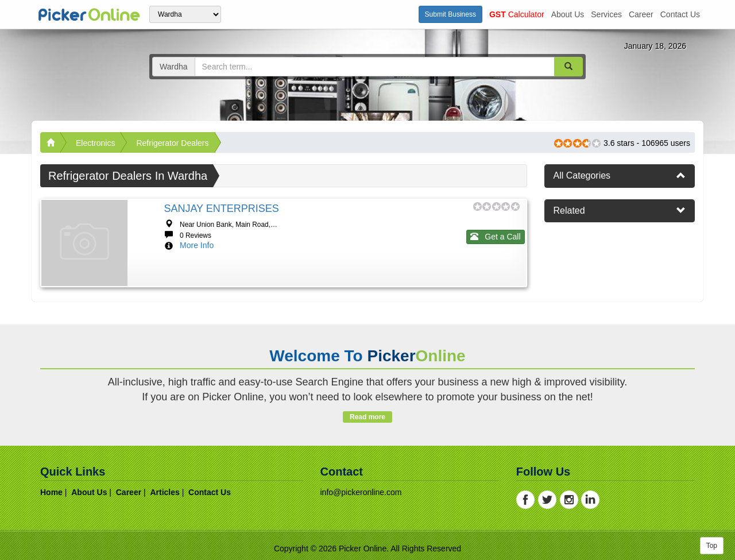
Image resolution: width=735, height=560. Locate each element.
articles (165, 492)
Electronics (95, 143)
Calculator (517, 14)
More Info (197, 245)
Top (712, 546)
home (51, 492)
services (606, 14)
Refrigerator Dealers (172, 143)
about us (568, 14)
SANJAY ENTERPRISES (221, 208)
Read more (367, 417)
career (641, 14)
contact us (680, 14)
